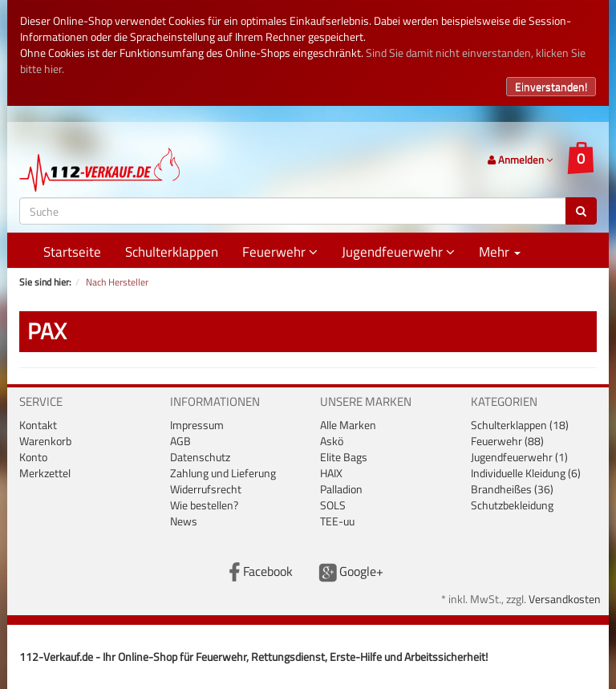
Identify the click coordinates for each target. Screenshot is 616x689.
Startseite (72, 252)
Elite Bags (344, 457)
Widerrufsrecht (206, 489)
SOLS (333, 505)
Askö (332, 441)
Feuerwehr (280, 252)
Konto (33, 457)
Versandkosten (565, 599)
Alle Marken (348, 425)
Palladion (341, 489)
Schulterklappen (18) (520, 425)
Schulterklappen (172, 252)
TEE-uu (337, 521)
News (184, 521)
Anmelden (520, 160)
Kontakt (38, 425)
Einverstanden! (551, 86)
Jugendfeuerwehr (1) (519, 457)
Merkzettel (45, 473)
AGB (180, 441)
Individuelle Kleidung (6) (526, 473)
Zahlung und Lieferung (223, 473)
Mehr (500, 252)
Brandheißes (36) (512, 489)
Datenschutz (200, 457)
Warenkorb (45, 441)
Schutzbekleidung (512, 505)
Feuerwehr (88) (507, 441)
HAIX (331, 473)
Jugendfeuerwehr (398, 252)
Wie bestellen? (204, 505)
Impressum (197, 425)
